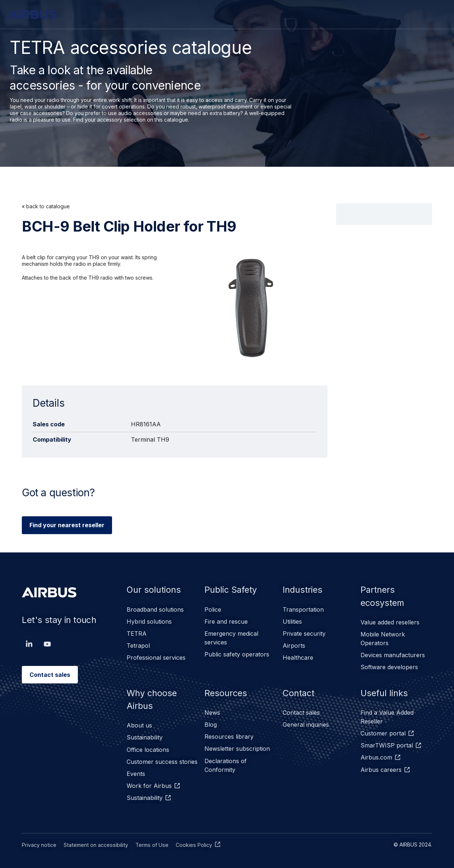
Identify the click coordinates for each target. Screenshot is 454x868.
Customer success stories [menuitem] (162, 759)
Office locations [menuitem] (148, 748)
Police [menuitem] (213, 609)
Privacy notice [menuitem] (39, 841)
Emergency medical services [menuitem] (231, 637)
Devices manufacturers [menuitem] (393, 655)
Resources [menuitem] (226, 692)
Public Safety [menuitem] (232, 590)
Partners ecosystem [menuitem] (383, 596)
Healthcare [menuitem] (298, 656)
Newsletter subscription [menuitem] (237, 746)
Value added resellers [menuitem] (390, 623)
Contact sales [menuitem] (301, 711)
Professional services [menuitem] (156, 656)
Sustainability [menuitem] (145, 736)
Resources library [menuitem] (229, 735)
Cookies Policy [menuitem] (190, 841)
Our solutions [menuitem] (154, 590)
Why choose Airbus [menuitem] (152, 698)
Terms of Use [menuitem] (149, 841)
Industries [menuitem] (303, 590)
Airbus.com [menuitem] (376, 755)
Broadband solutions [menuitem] (155, 609)
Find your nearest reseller (67, 525)
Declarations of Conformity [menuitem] (226, 762)
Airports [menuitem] (294, 644)
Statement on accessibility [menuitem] (94, 841)
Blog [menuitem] (211, 723)
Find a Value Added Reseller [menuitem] (387, 716)
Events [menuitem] (136, 771)
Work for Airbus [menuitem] (149, 783)
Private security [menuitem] (304, 633)
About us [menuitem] (139, 725)
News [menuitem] (212, 711)
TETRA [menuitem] (137, 633)
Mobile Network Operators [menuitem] (383, 639)
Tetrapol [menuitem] (138, 644)
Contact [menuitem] (299, 692)
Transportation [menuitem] (303, 609)
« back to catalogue (46, 206)
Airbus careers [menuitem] (381, 767)
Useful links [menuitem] (385, 692)
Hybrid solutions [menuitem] (149, 621)
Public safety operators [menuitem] (237, 653)
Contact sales (50, 675)
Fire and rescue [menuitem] (226, 621)
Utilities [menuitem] (292, 621)
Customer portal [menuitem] (383, 732)
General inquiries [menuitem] (306, 723)
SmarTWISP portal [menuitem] (387, 743)
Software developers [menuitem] (389, 666)
